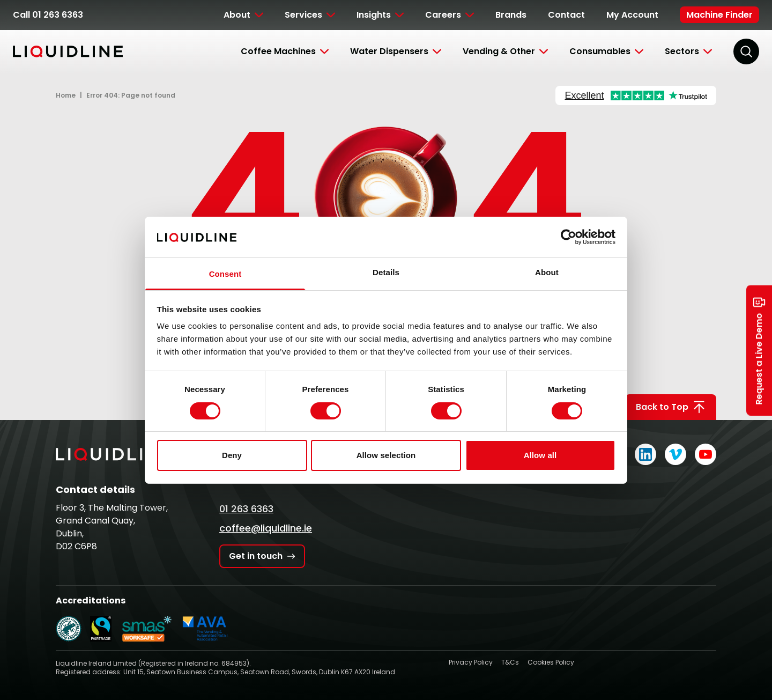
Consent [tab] (225, 274)
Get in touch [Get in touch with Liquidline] (262, 556)
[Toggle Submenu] (243, 15)
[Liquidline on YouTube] (706, 454)
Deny (232, 455)
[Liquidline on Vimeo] (675, 454)
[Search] (746, 51)
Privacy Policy (471, 662)
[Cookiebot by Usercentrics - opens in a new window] (569, 237)
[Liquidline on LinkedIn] (645, 454)
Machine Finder (719, 15)
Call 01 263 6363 (48, 15)
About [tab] (547, 272)
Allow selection (386, 455)
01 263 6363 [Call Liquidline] (246, 509)
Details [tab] (386, 272)
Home (66, 95)
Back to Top (671, 407)
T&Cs (510, 662)
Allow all (540, 455)
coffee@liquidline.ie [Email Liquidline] (266, 528)
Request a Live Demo (759, 350)
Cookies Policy (551, 662)
